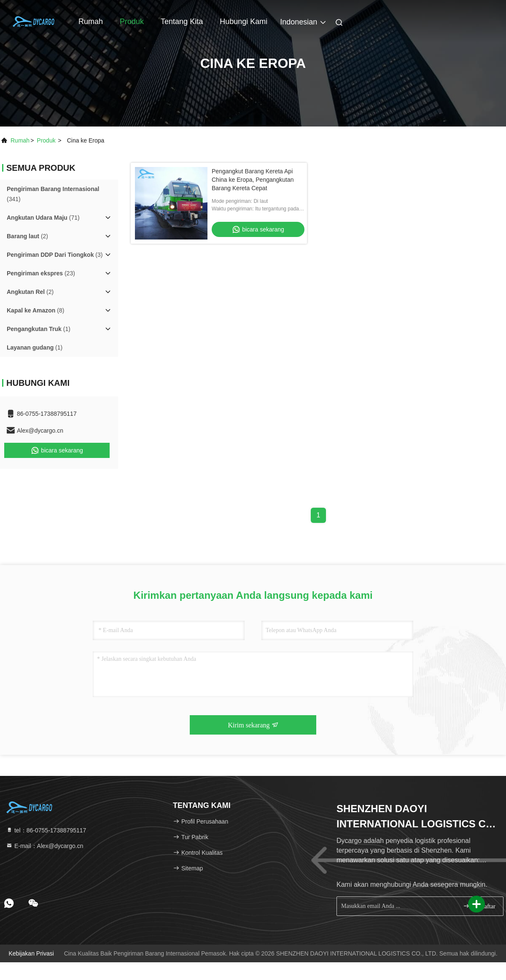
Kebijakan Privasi (31, 953)
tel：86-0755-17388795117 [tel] (46, 830)
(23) (41, 273)
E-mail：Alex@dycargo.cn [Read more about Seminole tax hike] (45, 846)
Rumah (91, 22)
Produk (132, 22)
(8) (35, 310)
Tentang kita (182, 22)
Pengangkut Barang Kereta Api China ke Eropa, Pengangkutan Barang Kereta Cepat (253, 180)
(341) (53, 194)
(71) (43, 218)
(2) (27, 236)
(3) (55, 255)
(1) (39, 329)
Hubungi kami (244, 22)
